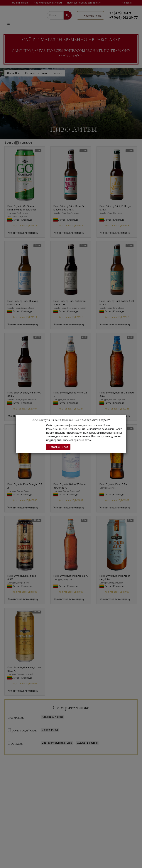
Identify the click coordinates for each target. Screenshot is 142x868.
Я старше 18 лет (58, 447)
